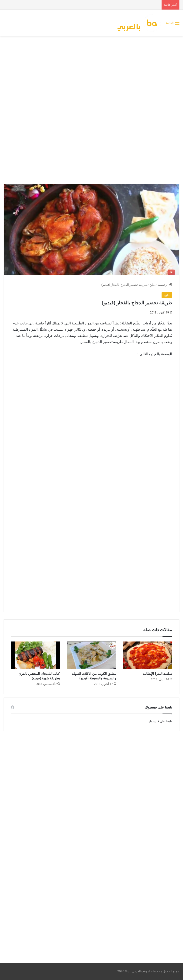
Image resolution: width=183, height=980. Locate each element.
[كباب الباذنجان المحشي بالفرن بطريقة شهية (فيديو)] (35, 655)
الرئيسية (165, 285)
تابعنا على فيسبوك (160, 721)
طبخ (152, 285)
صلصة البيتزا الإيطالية (157, 674)
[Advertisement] (91, 74)
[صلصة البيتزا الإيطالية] (148, 655)
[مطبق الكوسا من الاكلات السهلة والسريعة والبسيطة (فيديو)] (91, 655)
